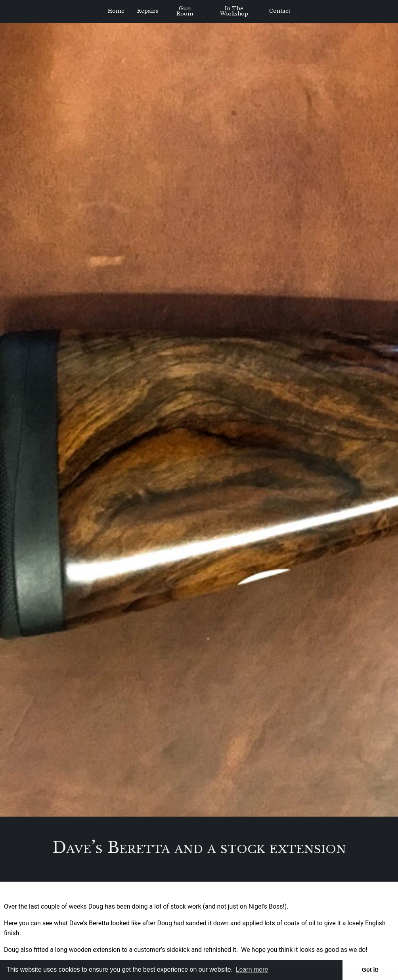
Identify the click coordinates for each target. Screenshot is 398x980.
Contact (280, 11)
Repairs (148, 11)
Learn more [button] (252, 969)
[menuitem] (116, 12)
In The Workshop (234, 11)
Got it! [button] (370, 970)
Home (116, 11)
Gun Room (185, 11)
